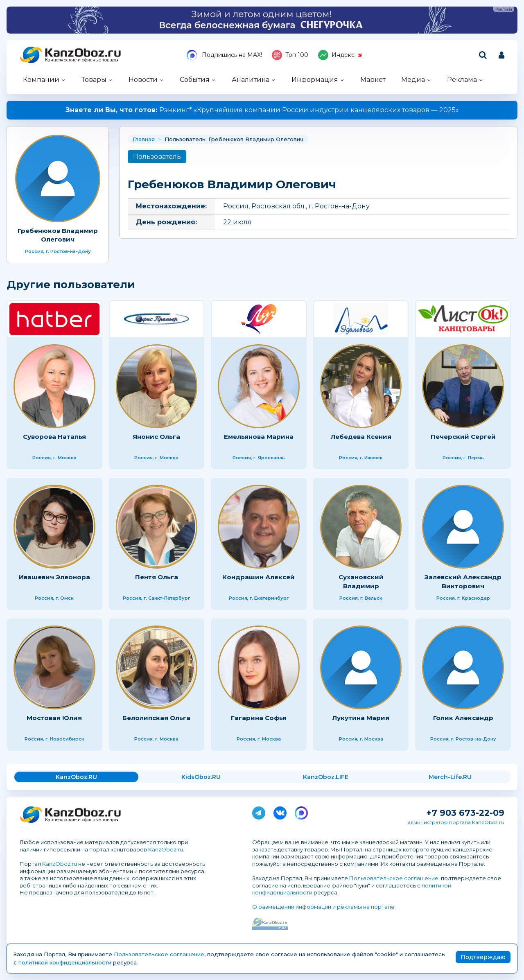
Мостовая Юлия (54, 718)
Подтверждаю (483, 957)
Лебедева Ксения (361, 437)
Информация (315, 80)
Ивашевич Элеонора (54, 577)
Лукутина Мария (361, 718)
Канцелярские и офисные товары (82, 60)
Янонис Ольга (156, 437)
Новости (143, 80)
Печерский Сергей (463, 437)
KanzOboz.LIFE (326, 777)
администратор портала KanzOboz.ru (456, 822)
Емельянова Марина (259, 437)
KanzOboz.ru (166, 849)
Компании (41, 80)
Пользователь (157, 157)
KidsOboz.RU (201, 777)
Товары (94, 80)
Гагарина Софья (259, 718)
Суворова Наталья (54, 437)
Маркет (373, 80)
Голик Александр (463, 718)
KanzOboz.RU (76, 777)
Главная (144, 139)
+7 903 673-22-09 (465, 813)
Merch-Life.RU (450, 777)
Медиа (413, 80)
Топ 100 (290, 55)
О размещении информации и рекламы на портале (323, 907)
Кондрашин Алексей (259, 577)
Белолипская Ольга (156, 718)
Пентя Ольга (157, 577)
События (195, 80)
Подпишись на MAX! (224, 55)
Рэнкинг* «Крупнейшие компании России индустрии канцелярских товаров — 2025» (262, 110)
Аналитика (251, 80)
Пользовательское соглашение (394, 878)
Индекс (340, 55)
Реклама (462, 80)
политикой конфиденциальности (65, 962)
